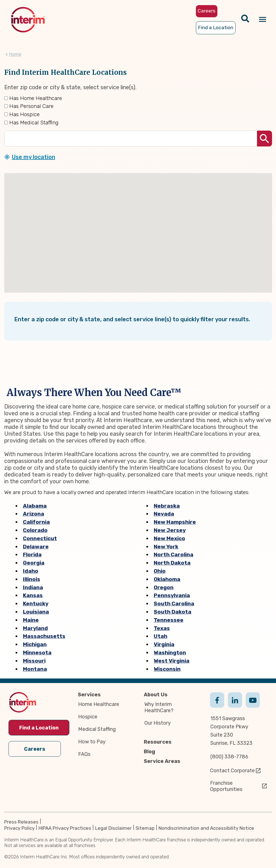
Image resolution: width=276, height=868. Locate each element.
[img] (28, 20)
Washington (170, 653)
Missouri (34, 661)
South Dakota (173, 612)
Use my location (34, 157)
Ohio (160, 571)
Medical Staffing (97, 729)
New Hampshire (175, 522)
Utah (161, 636)
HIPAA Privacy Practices (65, 828)
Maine (31, 620)
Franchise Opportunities (226, 786)
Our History (158, 723)
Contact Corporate (232, 771)
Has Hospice (22, 114)
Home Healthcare (99, 704)
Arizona (34, 514)
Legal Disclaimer (113, 828)
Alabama (35, 506)
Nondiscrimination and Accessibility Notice (206, 828)
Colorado (35, 530)
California (36, 522)
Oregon (164, 587)
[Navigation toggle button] (263, 20)
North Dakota (172, 563)
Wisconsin (167, 669)
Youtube (253, 706)
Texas (162, 628)
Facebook (217, 706)
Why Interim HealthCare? (159, 707)
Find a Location (39, 728)
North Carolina (174, 555)
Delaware (36, 547)
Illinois (32, 579)
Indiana (33, 587)
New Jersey (170, 530)
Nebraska (167, 506)
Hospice (88, 717)
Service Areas (162, 761)
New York (166, 547)
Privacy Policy (19, 828)
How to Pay (92, 742)
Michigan (35, 644)
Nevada (164, 514)
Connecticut (40, 538)
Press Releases (21, 822)
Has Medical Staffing (31, 123)
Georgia (34, 563)
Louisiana (36, 612)
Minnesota (37, 653)
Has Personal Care (29, 106)
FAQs (84, 754)
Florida (32, 555)
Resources (158, 742)
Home (15, 54)
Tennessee (169, 620)
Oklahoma (167, 579)
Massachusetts (44, 636)
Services (89, 695)
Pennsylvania (172, 596)
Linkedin (235, 706)
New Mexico (169, 538)
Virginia (164, 644)
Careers (35, 749)
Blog (149, 752)
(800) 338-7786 (229, 757)
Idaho (31, 571)
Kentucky (36, 604)
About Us (156, 695)
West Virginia (172, 661)
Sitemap (145, 828)
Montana (35, 669)
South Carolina (174, 604)
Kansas (33, 596)
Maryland (35, 628)
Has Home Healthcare (33, 98)
